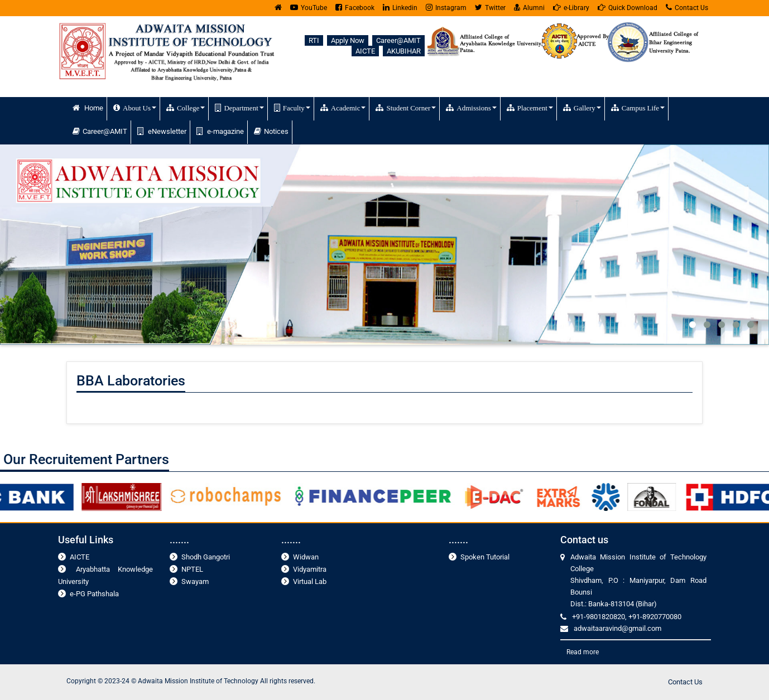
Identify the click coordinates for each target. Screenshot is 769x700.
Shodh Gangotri (206, 557)
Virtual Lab (310, 581)
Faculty (292, 108)
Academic (343, 108)
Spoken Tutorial (485, 557)
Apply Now (348, 40)
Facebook (355, 8)
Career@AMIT (398, 40)
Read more (583, 652)
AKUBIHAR (404, 51)
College (186, 108)
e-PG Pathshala (94, 594)
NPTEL (192, 569)
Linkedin (400, 8)
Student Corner (406, 108)
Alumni (529, 8)
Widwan (306, 557)
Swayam (195, 581)
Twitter (490, 8)
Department (239, 108)
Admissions (471, 108)
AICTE (365, 51)
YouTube (309, 8)
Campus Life (638, 108)
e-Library (571, 8)
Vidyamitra (310, 569)
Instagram (446, 8)
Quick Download (628, 8)
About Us (135, 108)
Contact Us (687, 8)
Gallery (582, 108)
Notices (271, 131)
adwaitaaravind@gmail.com (617, 628)
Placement (530, 108)
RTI (314, 40)
